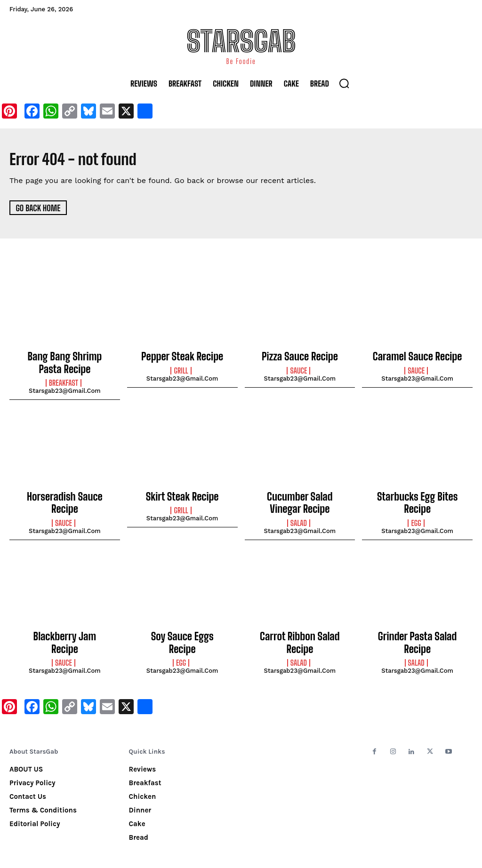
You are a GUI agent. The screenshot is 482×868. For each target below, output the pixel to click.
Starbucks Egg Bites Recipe (418, 497)
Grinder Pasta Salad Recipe (417, 627)
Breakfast (64, 379)
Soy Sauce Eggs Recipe (182, 627)
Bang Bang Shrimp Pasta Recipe (65, 361)
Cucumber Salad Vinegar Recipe (300, 497)
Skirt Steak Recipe (182, 492)
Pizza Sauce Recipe (300, 356)
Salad (299, 515)
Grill (181, 369)
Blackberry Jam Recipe (65, 627)
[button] (344, 83)
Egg (416, 515)
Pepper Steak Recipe (182, 356)
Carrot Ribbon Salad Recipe (300, 627)
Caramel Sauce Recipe (417, 356)
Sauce (298, 369)
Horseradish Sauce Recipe (64, 492)
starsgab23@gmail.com (65, 387)
